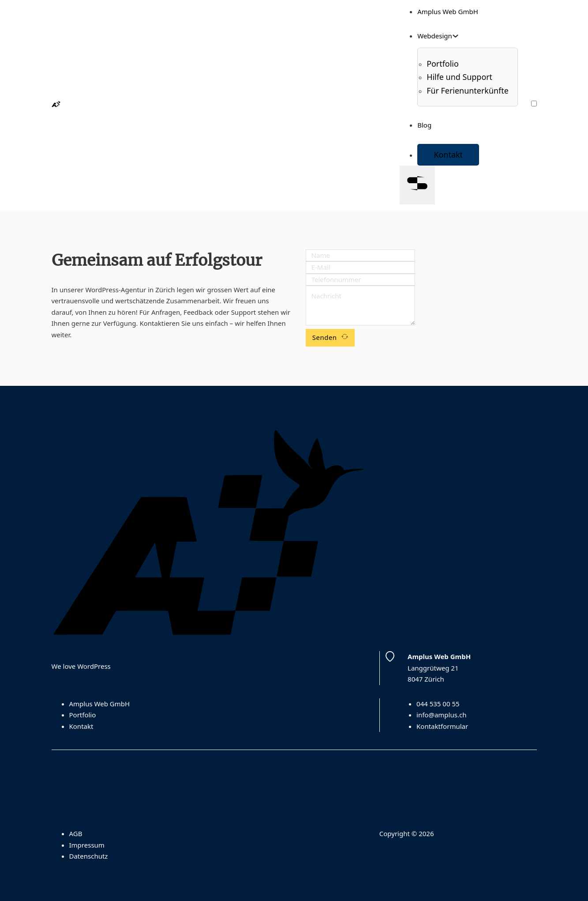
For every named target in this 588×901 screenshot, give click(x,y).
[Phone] (360, 280)
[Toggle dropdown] (455, 36)
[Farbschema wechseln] (534, 104)
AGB (76, 833)
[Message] (360, 305)
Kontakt (448, 155)
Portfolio (83, 715)
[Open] (417, 185)
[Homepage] (56, 105)
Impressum (87, 845)
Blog (424, 125)
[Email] (360, 268)
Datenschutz (89, 856)
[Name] (360, 256)
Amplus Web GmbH (448, 11)
